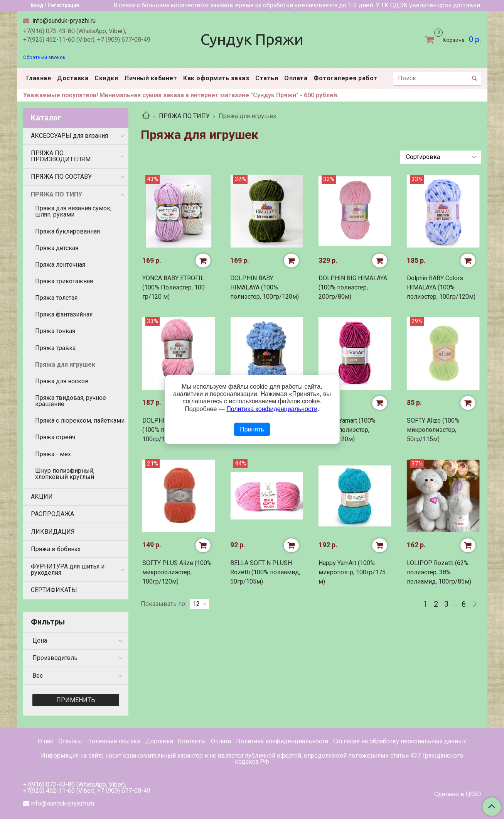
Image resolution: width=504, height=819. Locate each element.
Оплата (296, 78)
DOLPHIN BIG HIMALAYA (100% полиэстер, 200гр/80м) (353, 287)
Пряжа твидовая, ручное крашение (71, 401)
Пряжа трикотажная (64, 281)
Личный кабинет (151, 78)
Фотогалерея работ (346, 78)
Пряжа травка (55, 348)
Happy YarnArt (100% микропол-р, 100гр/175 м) (352, 572)
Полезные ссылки (114, 741)
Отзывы (70, 741)
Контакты (192, 741)
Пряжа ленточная (60, 265)
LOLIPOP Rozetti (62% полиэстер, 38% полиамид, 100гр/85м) (439, 572)
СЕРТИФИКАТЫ (54, 590)
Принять (252, 429)
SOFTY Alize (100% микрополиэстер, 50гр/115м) (433, 430)
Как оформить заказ (216, 78)
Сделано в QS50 (458, 794)
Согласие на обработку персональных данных (400, 741)
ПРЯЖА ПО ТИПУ (184, 116)
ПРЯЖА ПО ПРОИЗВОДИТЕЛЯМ (61, 156)
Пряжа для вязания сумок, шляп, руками (73, 211)
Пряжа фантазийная (64, 314)
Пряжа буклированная (67, 231)
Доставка (73, 78)
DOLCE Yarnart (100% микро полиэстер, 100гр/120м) (347, 430)
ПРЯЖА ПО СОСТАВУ (61, 177)
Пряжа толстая (56, 298)
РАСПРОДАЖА (52, 514)
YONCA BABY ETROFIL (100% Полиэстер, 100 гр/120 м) (174, 287)
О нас (46, 741)
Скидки (106, 78)
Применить (76, 700)
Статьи (267, 78)
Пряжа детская (57, 248)
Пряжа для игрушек (65, 365)
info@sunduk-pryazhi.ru (63, 21)
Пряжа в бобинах (56, 549)
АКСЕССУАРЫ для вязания (69, 136)
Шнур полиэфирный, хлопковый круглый (65, 474)
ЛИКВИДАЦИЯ (53, 532)
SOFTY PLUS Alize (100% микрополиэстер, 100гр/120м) (177, 572)
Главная (39, 78)
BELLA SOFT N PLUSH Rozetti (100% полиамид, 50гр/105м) (265, 572)
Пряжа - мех (53, 454)
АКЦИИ (42, 497)
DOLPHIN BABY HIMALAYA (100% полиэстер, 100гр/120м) (265, 287)
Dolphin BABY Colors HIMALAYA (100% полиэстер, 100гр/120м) (441, 287)
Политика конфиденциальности (282, 741)
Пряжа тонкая (55, 331)
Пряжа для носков (62, 381)
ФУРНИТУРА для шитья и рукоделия (68, 569)
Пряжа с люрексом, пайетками (80, 420)
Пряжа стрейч (55, 437)
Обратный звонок (44, 58)
